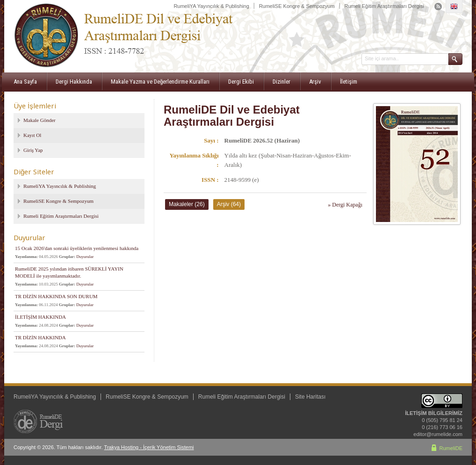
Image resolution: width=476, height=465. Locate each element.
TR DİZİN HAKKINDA (40, 337)
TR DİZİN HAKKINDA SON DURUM (56, 296)
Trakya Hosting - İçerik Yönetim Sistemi (149, 447)
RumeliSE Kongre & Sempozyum (297, 6)
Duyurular (85, 257)
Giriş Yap (33, 150)
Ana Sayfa (25, 82)
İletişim (349, 82)
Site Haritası (310, 397)
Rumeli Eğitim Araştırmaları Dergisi (384, 6)
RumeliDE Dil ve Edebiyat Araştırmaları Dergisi (232, 116)
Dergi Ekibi (241, 82)
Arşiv (315, 82)
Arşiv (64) (229, 204)
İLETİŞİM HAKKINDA (40, 317)
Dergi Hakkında (74, 82)
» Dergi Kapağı (345, 205)
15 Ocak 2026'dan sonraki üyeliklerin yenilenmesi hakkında (77, 248)
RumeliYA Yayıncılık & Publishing (211, 6)
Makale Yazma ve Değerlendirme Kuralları (160, 82)
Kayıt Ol (32, 135)
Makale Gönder (40, 120)
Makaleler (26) (187, 204)
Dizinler (281, 82)
